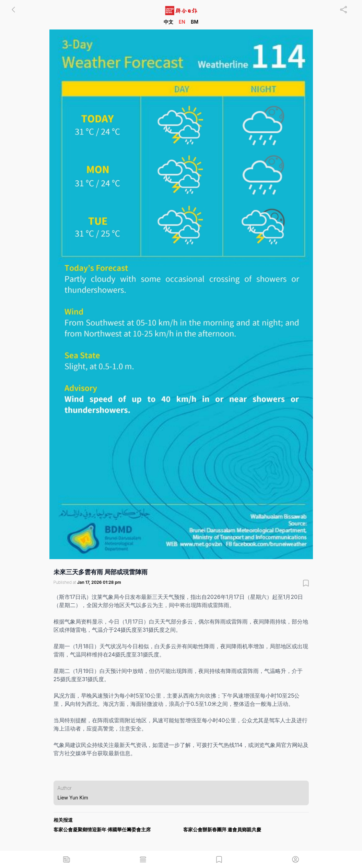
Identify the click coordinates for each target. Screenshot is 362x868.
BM (195, 22)
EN (182, 22)
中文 (168, 22)
